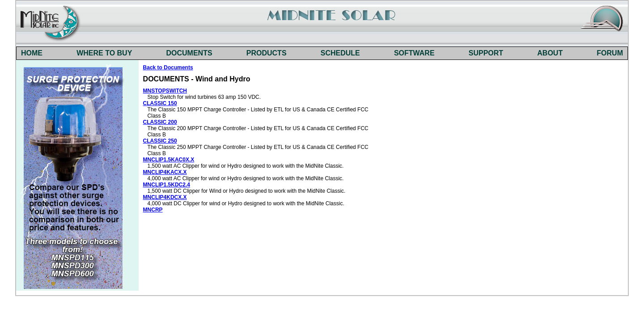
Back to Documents (168, 68)
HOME (32, 53)
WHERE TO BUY (104, 53)
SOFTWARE (414, 53)
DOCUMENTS (189, 53)
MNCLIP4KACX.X (165, 172)
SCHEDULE (340, 53)
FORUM (610, 53)
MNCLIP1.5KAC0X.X (169, 160)
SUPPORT (486, 53)
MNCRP (153, 210)
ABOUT (550, 53)
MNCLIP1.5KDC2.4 (167, 185)
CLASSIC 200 (160, 122)
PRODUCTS (267, 53)
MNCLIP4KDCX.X (165, 197)
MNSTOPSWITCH (165, 91)
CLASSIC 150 (160, 103)
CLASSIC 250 (160, 141)
